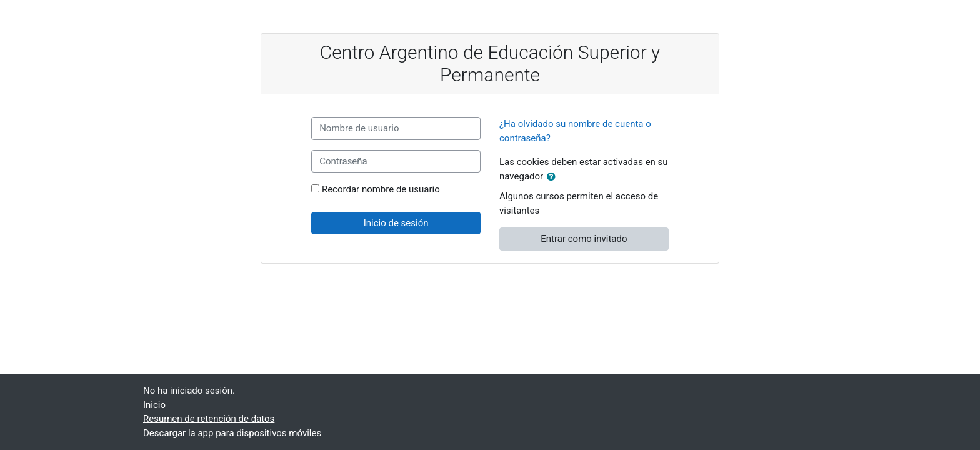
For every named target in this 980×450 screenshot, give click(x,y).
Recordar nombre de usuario (381, 189)
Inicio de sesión (396, 223)
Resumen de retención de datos (209, 419)
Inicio (154, 405)
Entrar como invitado (584, 239)
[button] (554, 177)
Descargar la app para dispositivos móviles (232, 433)
